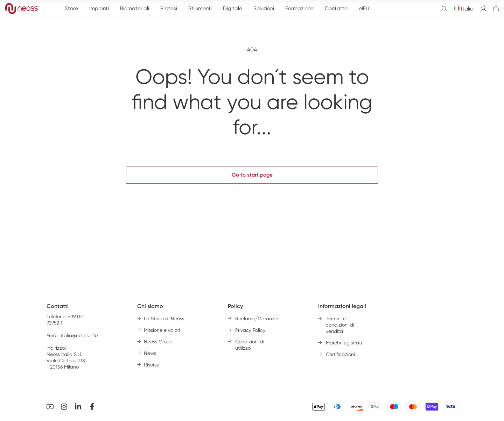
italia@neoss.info (79, 335)
